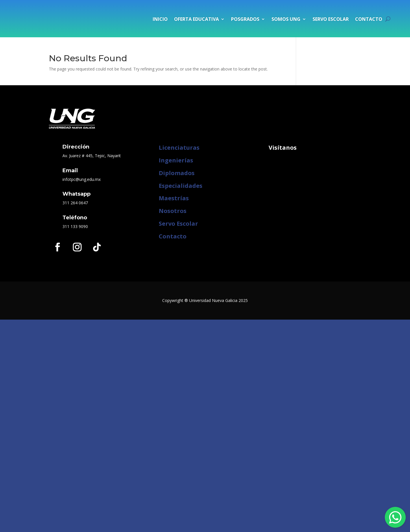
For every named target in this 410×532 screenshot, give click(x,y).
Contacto (369, 19)
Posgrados (245, 19)
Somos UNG (286, 19)
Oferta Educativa (196, 19)
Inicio (160, 19)
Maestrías (174, 198)
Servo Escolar (331, 19)
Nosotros (173, 211)
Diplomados (177, 173)
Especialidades (181, 186)
